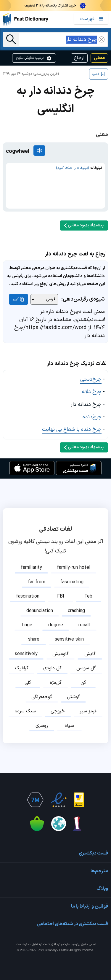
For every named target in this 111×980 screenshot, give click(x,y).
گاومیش (61, 654)
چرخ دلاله (91, 392)
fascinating (72, 582)
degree (56, 625)
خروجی (58, 711)
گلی (28, 683)
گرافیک (22, 668)
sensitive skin (69, 639)
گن (83, 683)
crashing (76, 611)
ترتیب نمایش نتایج (34, 58)
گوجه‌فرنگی (42, 697)
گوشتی (73, 697)
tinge (27, 625)
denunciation (40, 611)
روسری (42, 726)
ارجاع (79, 58)
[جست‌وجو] (11, 39)
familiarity (31, 568)
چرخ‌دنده (92, 417)
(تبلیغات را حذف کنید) (72, 168)
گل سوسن (86, 668)
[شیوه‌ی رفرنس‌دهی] (44, 299)
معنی (99, 58)
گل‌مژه (56, 683)
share (34, 639)
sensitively (26, 654)
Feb (88, 596)
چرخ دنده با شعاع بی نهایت (72, 429)
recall (84, 625)
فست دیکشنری (41, 944)
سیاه (69, 726)
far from (37, 582)
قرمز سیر (88, 711)
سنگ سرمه (25, 711)
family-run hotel (74, 568)
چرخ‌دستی (91, 379)
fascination (28, 596)
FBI (61, 596)
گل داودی (52, 668)
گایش (90, 654)
